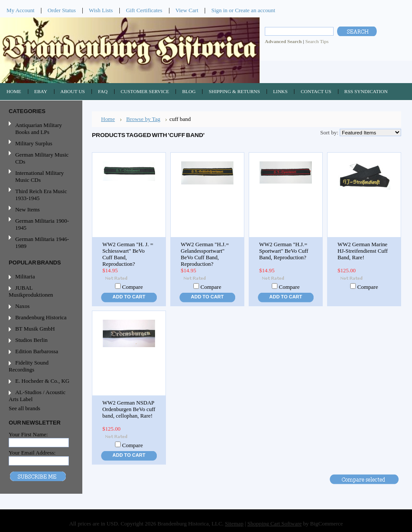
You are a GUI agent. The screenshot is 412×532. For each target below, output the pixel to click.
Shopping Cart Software (275, 524)
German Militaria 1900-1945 (40, 224)
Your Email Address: (32, 453)
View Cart (187, 10)
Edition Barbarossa (37, 351)
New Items (27, 209)
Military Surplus (34, 143)
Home (108, 119)
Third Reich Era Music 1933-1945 (41, 195)
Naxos (22, 306)
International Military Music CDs (39, 176)
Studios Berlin (31, 340)
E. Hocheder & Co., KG (42, 381)
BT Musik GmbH (35, 329)
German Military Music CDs (40, 158)
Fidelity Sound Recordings (29, 366)
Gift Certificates (144, 10)
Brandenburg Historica (41, 317)
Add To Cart (129, 297)
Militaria (25, 276)
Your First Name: (28, 434)
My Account (20, 10)
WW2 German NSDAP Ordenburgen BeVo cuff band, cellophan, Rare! (129, 409)
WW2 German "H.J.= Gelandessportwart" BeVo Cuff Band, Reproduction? (205, 254)
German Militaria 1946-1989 (42, 243)
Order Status (62, 10)
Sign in (219, 10)
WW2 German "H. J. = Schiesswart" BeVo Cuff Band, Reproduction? (128, 254)
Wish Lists (101, 10)
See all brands (24, 408)
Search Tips (317, 41)
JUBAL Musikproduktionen (31, 291)
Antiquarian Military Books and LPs (39, 129)
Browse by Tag (143, 119)
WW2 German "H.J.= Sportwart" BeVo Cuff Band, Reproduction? (284, 251)
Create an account (255, 10)
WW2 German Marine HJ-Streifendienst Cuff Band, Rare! (363, 251)
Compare (132, 287)
